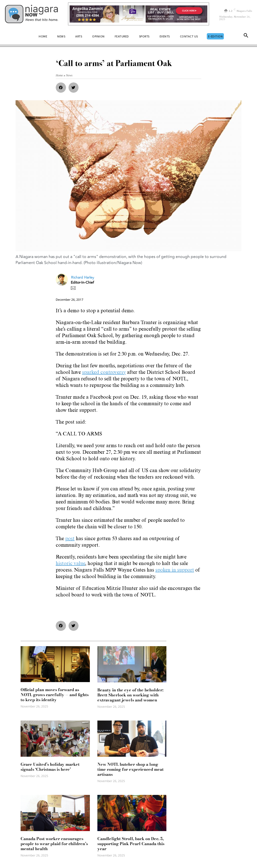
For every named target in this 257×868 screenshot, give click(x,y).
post (70, 539)
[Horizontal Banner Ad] (139, 14)
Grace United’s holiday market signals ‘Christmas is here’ (50, 767)
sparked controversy (104, 373)
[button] (246, 36)
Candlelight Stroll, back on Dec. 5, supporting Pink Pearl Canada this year (131, 844)
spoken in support (175, 571)
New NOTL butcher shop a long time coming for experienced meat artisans (131, 769)
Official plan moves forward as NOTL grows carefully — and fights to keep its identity (55, 695)
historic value (70, 564)
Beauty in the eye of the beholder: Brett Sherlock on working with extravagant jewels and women (130, 695)
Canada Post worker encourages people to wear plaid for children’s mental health (54, 844)
